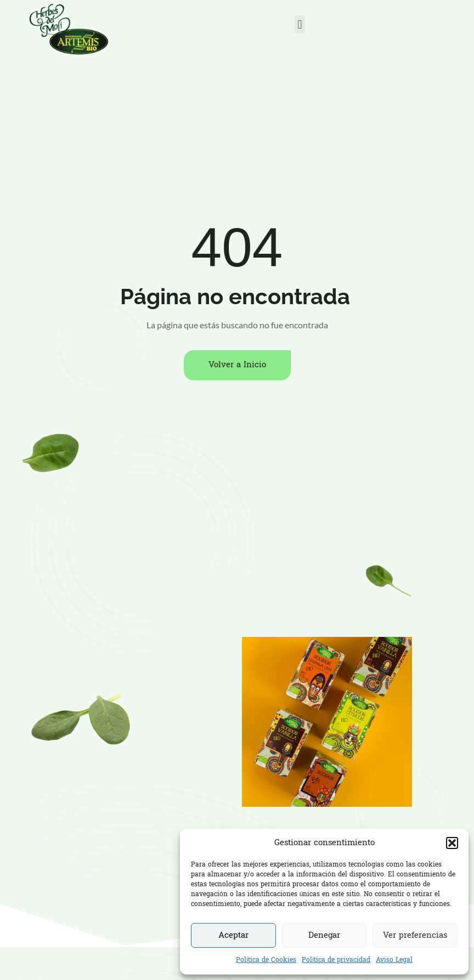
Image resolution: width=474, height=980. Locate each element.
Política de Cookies (266, 960)
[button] (452, 843)
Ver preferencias (415, 936)
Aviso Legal (394, 960)
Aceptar (233, 936)
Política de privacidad (336, 960)
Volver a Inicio (237, 365)
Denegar (324, 936)
